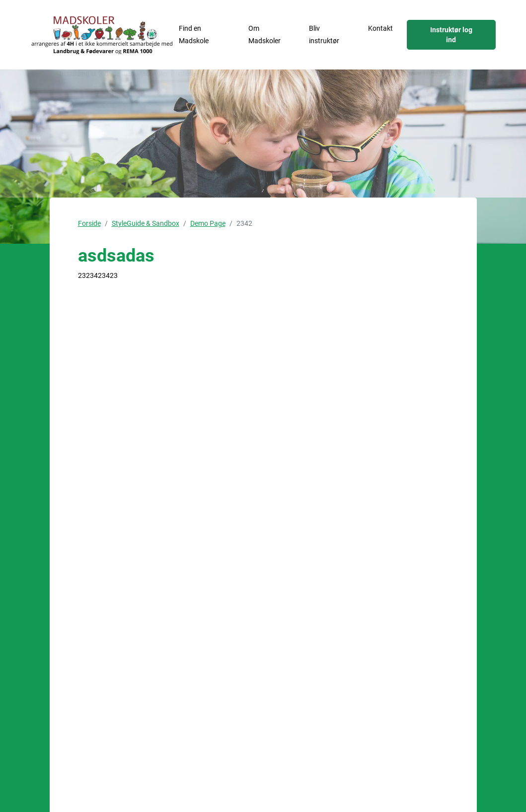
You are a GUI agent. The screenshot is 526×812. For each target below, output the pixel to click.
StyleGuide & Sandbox (146, 223)
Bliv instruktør (324, 34)
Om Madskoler (264, 34)
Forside (89, 223)
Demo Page (208, 223)
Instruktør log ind (451, 35)
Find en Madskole (194, 34)
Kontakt (380, 28)
